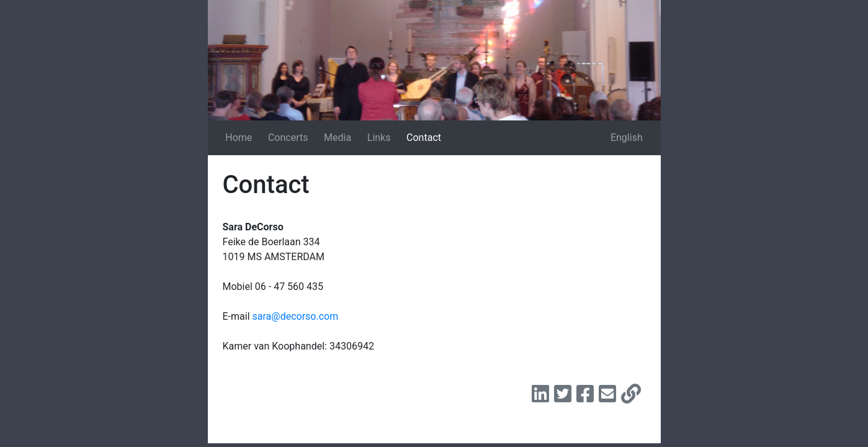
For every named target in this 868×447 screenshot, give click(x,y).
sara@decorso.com (296, 316)
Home (239, 138)
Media (338, 138)
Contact (424, 138)
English (627, 138)
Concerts (288, 138)
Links (379, 138)
